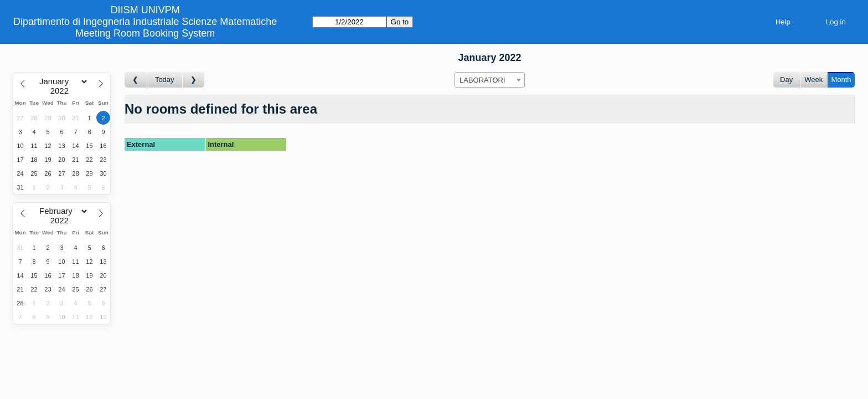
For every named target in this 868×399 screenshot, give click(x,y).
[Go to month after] (194, 80)
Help (783, 22)
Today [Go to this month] (165, 80)
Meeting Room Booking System (145, 33)
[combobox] (490, 80)
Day (786, 80)
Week (813, 80)
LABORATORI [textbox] (482, 80)
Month (841, 80)
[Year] (62, 91)
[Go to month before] (136, 80)
